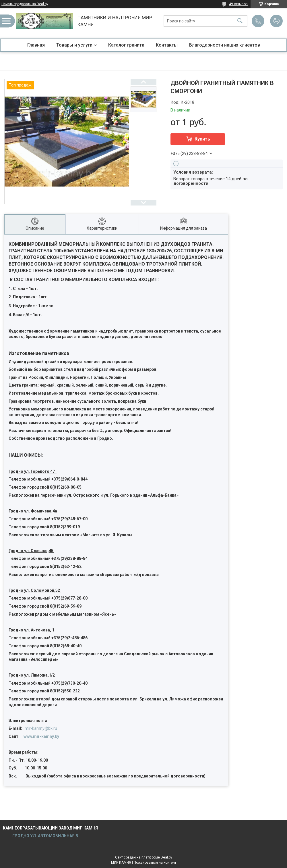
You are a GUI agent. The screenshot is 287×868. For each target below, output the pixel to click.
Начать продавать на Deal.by (25, 4)
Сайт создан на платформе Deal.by (144, 857)
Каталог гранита (126, 45)
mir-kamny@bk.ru (41, 728)
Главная (36, 45)
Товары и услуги (74, 45)
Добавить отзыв (276, 21)
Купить (202, 139)
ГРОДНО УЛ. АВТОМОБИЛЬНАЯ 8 (45, 836)
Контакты (167, 45)
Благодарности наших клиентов (225, 45)
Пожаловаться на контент (155, 863)
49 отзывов (238, 4)
